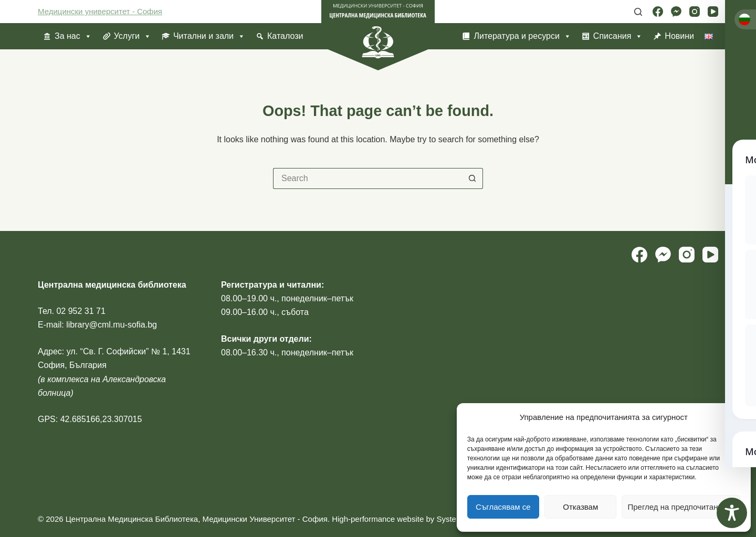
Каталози (285, 36)
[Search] (638, 12)
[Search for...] (367, 178)
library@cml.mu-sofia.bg (112, 325)
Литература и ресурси (522, 36)
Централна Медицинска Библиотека (132, 519)
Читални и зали (209, 36)
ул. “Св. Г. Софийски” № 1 (117, 351)
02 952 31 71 (81, 311)
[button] (735, 418)
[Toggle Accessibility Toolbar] (732, 513)
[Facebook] (658, 12)
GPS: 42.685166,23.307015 (90, 419)
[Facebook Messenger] (676, 12)
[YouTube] (713, 12)
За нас (73, 36)
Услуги (133, 36)
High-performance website (378, 519)
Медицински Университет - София (265, 519)
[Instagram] (695, 12)
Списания (618, 36)
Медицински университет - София (100, 11)
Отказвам (580, 507)
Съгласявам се (503, 507)
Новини (679, 36)
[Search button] (472, 178)
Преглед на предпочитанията (681, 507)
